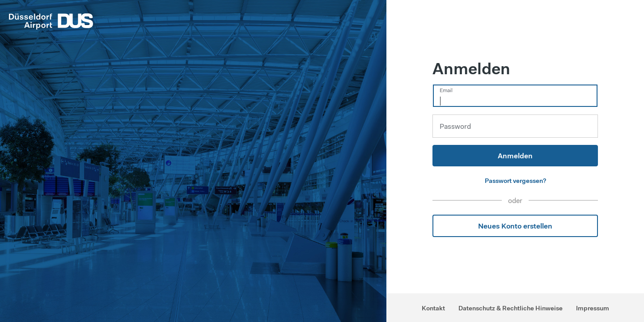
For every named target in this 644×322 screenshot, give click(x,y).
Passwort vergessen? (515, 181)
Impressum (593, 308)
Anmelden (515, 156)
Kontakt (433, 308)
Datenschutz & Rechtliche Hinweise (511, 308)
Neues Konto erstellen (515, 226)
